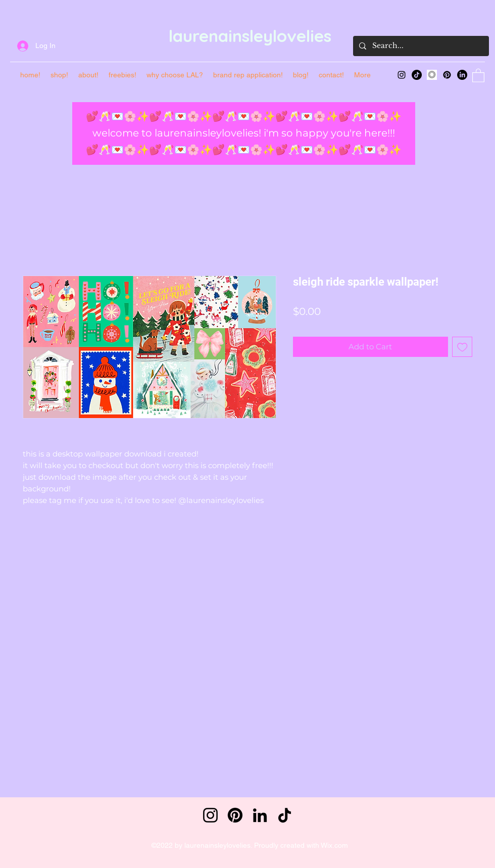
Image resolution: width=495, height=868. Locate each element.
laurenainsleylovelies (250, 36)
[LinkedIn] (462, 75)
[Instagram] (402, 75)
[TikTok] (417, 75)
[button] (478, 75)
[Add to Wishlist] (462, 347)
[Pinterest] (447, 75)
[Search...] (420, 46)
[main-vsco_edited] (432, 75)
